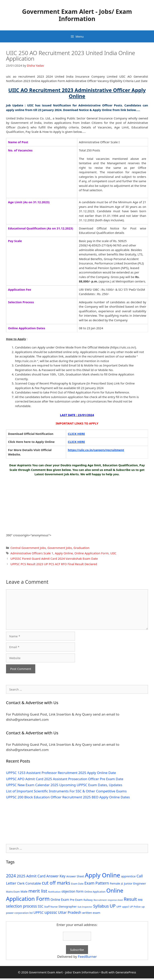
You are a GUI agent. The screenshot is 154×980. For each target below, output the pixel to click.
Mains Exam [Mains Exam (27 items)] (13, 892)
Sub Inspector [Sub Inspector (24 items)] (85, 907)
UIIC (113, 553)
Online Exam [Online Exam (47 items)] (60, 900)
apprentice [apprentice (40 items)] (128, 876)
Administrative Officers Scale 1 (32, 553)
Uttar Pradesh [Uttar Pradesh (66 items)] (70, 912)
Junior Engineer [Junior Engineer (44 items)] (135, 883)
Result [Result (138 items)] (130, 899)
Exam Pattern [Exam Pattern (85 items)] (97, 883)
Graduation (81, 548)
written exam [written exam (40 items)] (91, 913)
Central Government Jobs (28, 548)
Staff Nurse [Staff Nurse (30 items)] (51, 907)
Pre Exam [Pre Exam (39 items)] (76, 900)
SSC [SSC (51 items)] (41, 906)
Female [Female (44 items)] (115, 883)
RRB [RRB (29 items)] (140, 900)
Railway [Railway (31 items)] (88, 900)
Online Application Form (91, 553)
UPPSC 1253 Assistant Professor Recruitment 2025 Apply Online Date (61, 773)
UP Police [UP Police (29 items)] (135, 907)
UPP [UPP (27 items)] (119, 907)
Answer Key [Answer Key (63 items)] (56, 876)
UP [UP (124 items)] (113, 906)
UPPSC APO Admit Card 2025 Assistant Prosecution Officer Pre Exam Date (65, 779)
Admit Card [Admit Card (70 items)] (36, 876)
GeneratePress (126, 972)
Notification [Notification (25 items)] (54, 892)
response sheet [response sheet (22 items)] (115, 900)
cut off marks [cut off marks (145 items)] (56, 883)
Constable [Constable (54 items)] (33, 883)
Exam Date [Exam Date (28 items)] (77, 884)
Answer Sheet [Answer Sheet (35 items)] (75, 876)
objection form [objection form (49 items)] (73, 891)
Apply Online (64, 553)
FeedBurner (87, 956)
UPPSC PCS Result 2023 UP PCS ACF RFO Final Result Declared (54, 564)
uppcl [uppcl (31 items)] (126, 907)
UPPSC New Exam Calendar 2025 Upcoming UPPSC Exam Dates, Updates (64, 785)
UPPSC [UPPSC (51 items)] (38, 913)
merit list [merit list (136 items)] (38, 891)
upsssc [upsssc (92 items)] (51, 912)
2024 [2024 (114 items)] (11, 876)
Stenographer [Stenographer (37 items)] (67, 906)
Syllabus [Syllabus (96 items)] (101, 906)
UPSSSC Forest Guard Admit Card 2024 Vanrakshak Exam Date (54, 559)
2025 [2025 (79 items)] (21, 876)
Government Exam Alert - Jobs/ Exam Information (77, 15)
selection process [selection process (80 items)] (21, 906)
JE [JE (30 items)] (122, 884)
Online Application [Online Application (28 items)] (95, 892)
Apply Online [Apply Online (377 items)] (102, 875)
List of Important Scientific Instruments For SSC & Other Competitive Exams (66, 791)
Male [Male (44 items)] (24, 891)
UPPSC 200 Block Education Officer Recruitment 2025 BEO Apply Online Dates (68, 797)
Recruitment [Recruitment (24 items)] (100, 900)
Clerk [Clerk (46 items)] (21, 883)
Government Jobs (60, 548)
